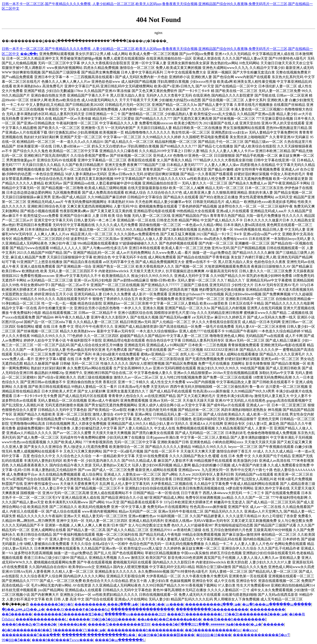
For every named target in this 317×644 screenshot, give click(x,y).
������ (79, 619)
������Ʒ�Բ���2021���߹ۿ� (191, 624)
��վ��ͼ (29, 54)
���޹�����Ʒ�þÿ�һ (51, 604)
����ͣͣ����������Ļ (41, 619)
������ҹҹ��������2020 (135, 614)
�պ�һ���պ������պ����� (277, 604)
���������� (267, 609)
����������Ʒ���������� (212, 609)
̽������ (274, 624)
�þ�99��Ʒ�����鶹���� (166, 635)
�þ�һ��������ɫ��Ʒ (27, 630)
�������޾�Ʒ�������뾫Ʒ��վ (68, 614)
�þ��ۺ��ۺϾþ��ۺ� (23, 609)
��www (250, 630)
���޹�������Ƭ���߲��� (31, 635)
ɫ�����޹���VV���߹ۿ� (79, 630)
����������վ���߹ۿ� (213, 604)
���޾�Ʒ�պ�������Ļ (120, 640)
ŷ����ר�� (152, 604)
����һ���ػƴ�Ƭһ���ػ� (29, 624)
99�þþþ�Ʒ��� (16, 640)
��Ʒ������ (17, 614)
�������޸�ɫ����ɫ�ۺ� (236, 624)
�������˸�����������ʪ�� (99, 635)
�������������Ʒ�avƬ (261, 635)
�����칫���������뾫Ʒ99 (119, 624)
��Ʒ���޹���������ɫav (213, 630)
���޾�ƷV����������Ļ (195, 614)
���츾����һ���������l (234, 619)
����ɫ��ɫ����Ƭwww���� (63, 640)
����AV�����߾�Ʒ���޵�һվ (78, 609)
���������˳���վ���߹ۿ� (106, 604)
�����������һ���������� (145, 630)
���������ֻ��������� (142, 609)
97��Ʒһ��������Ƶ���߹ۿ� (256, 614)
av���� (175, 604)
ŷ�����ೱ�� (72, 624)
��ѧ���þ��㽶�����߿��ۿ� (169, 619)
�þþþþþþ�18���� (214, 635)
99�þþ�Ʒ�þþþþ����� (113, 619)
